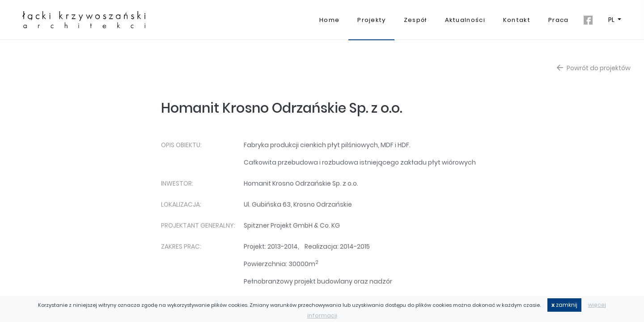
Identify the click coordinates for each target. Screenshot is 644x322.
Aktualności (465, 20)
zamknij (564, 305)
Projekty (371, 20)
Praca (559, 20)
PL (612, 20)
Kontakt (517, 20)
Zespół (415, 20)
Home (329, 20)
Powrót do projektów (594, 68)
